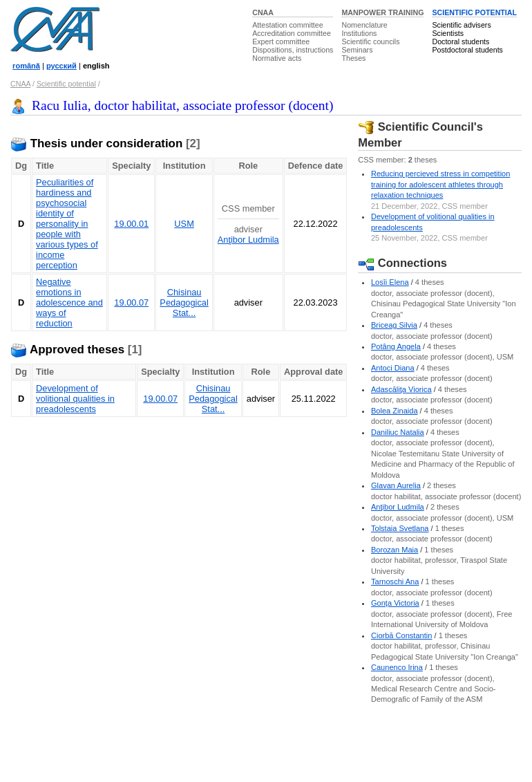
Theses (353, 58)
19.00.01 (131, 224)
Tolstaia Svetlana (400, 528)
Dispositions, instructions (293, 50)
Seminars (357, 50)
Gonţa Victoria (395, 603)
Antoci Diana (393, 368)
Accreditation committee (292, 33)
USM (184, 224)
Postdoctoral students (467, 50)
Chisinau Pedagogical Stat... (184, 302)
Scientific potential (66, 84)
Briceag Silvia (394, 325)
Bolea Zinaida (395, 411)
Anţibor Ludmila (248, 240)
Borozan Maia (395, 550)
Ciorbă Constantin (401, 635)
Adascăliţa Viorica (401, 389)
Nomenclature (364, 25)
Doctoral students (460, 41)
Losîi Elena (390, 282)
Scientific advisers (461, 25)
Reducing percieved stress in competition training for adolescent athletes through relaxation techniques (440, 184)
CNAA (263, 12)
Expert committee (281, 41)
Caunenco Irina (397, 667)
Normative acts (277, 58)
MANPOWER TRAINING (382, 12)
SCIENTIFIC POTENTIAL (474, 12)
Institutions (359, 33)
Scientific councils (370, 41)
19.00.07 (131, 302)
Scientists (448, 33)
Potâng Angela (396, 346)
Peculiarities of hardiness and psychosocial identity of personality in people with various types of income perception (67, 224)
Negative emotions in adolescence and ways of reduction (69, 302)
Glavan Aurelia (396, 485)
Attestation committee (287, 25)
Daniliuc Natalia (398, 432)
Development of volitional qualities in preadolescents (75, 399)
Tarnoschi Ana (395, 581)
